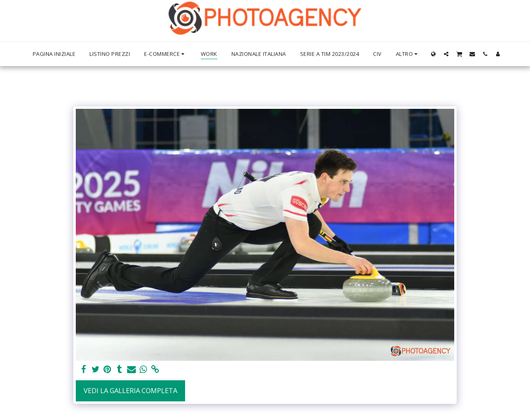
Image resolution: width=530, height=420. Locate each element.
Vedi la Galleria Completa (130, 390)
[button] (446, 54)
